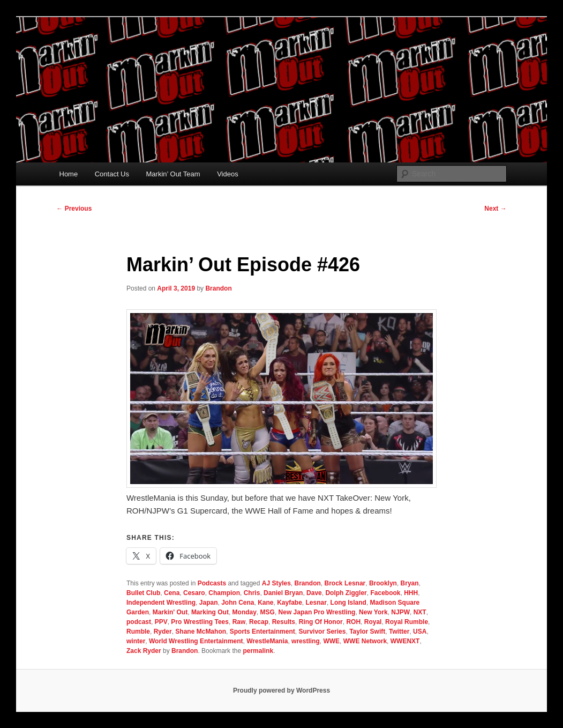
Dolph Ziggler (346, 593)
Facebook (385, 593)
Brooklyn (383, 583)
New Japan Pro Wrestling (317, 612)
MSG (268, 612)
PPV (161, 622)
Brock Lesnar (345, 583)
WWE (331, 641)
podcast (139, 622)
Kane (265, 603)
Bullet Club (143, 593)
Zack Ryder (144, 651)
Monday (245, 612)
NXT (420, 612)
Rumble (138, 632)
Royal (373, 622)
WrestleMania (267, 641)
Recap (259, 622)
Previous (74, 209)
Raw (239, 622)
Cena (172, 593)
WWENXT (405, 641)
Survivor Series (322, 632)
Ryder (163, 632)
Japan (209, 603)
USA (420, 632)
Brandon (218, 288)
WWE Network (365, 641)
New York (373, 612)
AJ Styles (276, 583)
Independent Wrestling (161, 603)
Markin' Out (170, 612)
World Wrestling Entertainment (196, 641)
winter (136, 641)
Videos (228, 174)
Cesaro (194, 593)
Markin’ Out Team (173, 174)
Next (495, 209)
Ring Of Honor (321, 622)
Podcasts (212, 583)
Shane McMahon (201, 632)
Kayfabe (290, 603)
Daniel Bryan (283, 593)
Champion (224, 593)
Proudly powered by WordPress (281, 690)
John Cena (238, 603)
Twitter (399, 632)
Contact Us (112, 174)
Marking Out (210, 612)
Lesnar (316, 603)
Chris (252, 593)
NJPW (400, 612)
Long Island (348, 603)
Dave (314, 593)
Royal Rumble (407, 622)
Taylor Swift (367, 632)
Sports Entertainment (262, 632)
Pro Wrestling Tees (200, 622)
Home (69, 174)
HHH (411, 593)
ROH (353, 622)
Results (284, 622)
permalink (258, 651)
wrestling (306, 641)
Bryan (410, 583)
